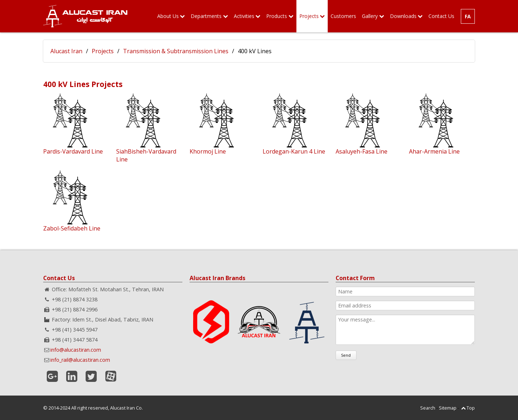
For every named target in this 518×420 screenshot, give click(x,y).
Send (346, 355)
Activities (244, 16)
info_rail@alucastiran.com (80, 360)
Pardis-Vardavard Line (73, 151)
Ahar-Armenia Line (434, 151)
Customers (343, 16)
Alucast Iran (66, 51)
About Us (168, 16)
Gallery (370, 16)
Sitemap (448, 408)
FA (468, 16)
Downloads (403, 16)
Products (277, 16)
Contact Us (441, 16)
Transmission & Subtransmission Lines (176, 51)
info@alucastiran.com (76, 350)
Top (471, 408)
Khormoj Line (208, 151)
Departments (206, 16)
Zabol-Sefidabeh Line (72, 228)
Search (428, 408)
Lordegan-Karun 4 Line (294, 151)
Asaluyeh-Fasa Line (362, 151)
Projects (309, 16)
